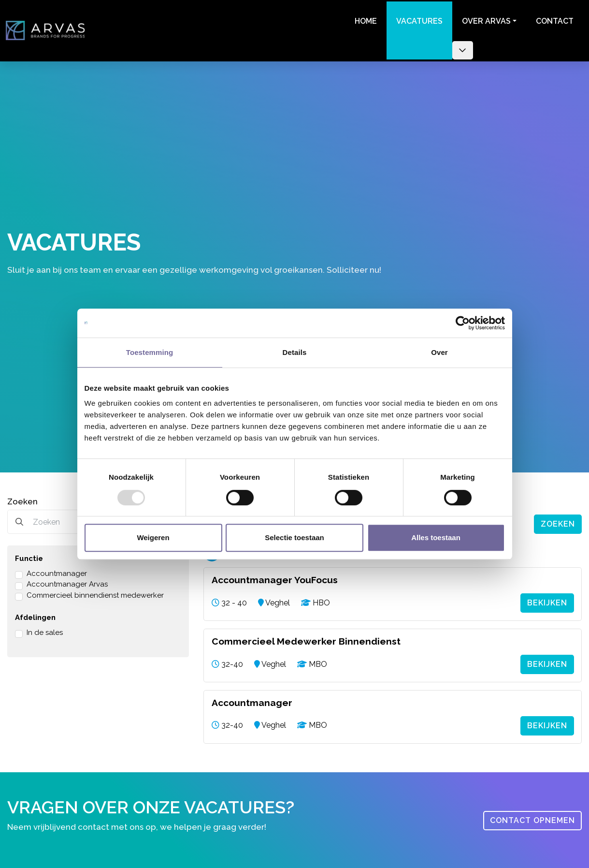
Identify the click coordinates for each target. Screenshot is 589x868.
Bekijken (547, 599)
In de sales (45, 629)
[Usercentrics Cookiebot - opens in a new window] (463, 323)
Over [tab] (439, 352)
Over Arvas (485, 20)
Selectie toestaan (294, 537)
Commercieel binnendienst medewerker (95, 592)
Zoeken (22, 498)
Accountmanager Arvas (67, 581)
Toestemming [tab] (150, 352)
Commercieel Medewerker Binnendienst (306, 638)
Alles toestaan (436, 537)
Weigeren (153, 537)
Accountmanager (57, 570)
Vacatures (418, 20)
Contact (553, 20)
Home (364, 20)
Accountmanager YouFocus (275, 577)
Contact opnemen (532, 815)
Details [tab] (295, 352)
